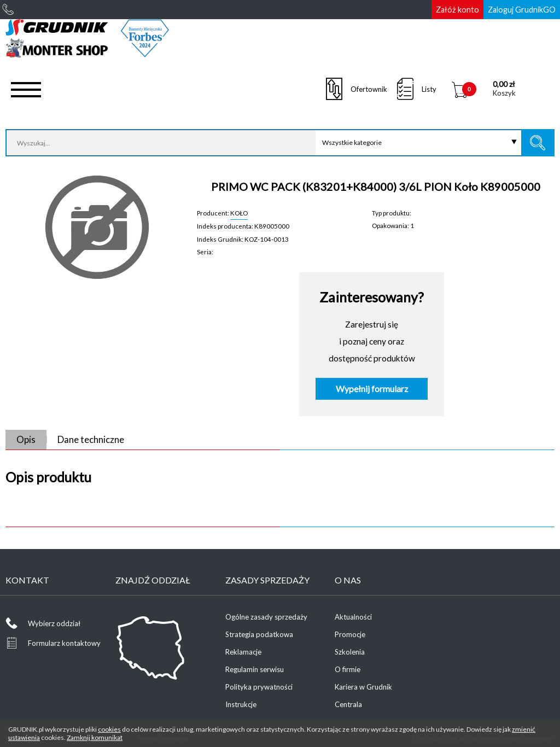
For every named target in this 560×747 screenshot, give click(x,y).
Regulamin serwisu (255, 669)
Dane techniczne (91, 439)
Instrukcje (241, 704)
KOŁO (239, 213)
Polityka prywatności (259, 687)
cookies (109, 729)
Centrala (348, 704)
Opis (26, 439)
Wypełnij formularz (372, 389)
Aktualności (353, 617)
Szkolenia (350, 652)
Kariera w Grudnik (363, 687)
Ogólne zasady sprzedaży (266, 617)
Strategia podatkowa (259, 634)
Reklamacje (243, 652)
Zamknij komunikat (95, 737)
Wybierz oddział (54, 623)
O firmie (348, 669)
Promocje (350, 634)
